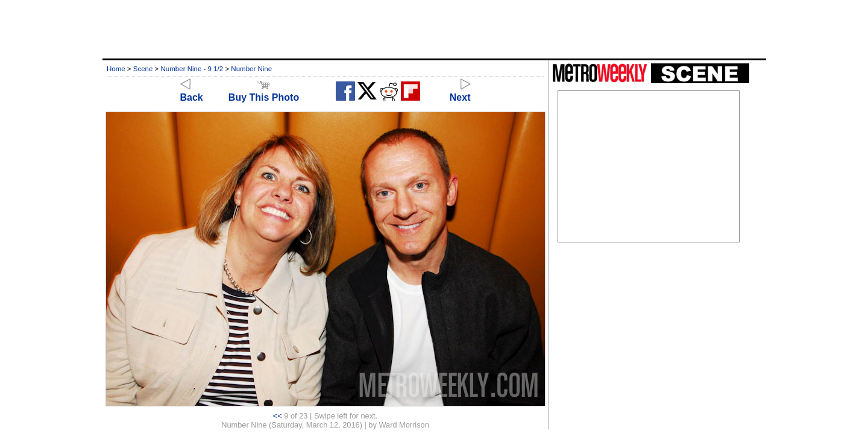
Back (192, 92)
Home (116, 69)
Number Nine (251, 69)
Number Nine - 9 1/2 (192, 69)
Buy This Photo (264, 92)
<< (278, 416)
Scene (143, 69)
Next (460, 92)
